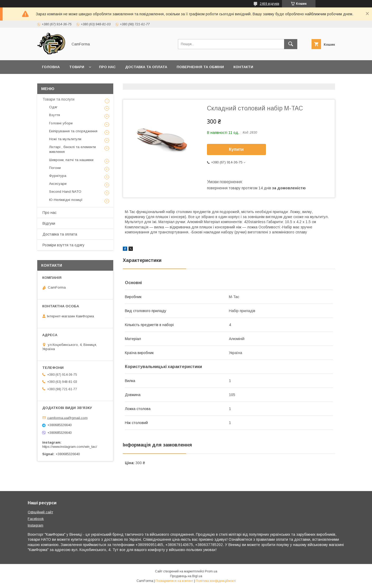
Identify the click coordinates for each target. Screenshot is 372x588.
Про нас (107, 67)
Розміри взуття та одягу (63, 245)
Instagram (36, 525)
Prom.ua (211, 571)
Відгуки (49, 223)
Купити (236, 149)
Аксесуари (58, 184)
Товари (77, 67)
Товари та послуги (58, 99)
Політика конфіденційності (216, 581)
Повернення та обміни (200, 67)
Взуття (55, 115)
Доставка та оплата (146, 67)
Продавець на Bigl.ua (186, 576)
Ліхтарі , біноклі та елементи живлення (72, 149)
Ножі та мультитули (65, 139)
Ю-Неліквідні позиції (66, 200)
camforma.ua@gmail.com (67, 418)
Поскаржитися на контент (174, 581)
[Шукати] (291, 44)
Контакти (243, 67)
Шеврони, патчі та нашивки (71, 160)
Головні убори (61, 123)
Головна (51, 67)
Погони (55, 168)
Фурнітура (58, 176)
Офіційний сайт (40, 512)
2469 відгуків (270, 4)
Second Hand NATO (65, 192)
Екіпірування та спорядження (73, 131)
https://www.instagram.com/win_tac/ (70, 447)
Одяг (53, 107)
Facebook (36, 519)
